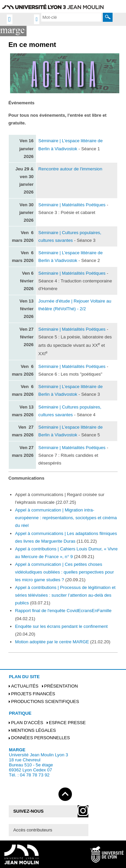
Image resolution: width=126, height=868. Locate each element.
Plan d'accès (27, 723)
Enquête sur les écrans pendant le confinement (61, 626)
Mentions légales (33, 730)
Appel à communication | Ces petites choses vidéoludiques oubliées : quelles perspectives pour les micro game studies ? (65, 572)
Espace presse (67, 723)
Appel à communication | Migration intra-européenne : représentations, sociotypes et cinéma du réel (66, 518)
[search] (71, 17)
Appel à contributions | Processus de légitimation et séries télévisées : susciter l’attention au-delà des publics (65, 595)
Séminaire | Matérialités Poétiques (72, 205)
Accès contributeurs (33, 830)
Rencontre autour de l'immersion (70, 169)
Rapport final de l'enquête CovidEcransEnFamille (63, 611)
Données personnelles (40, 738)
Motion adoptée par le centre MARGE (52, 642)
